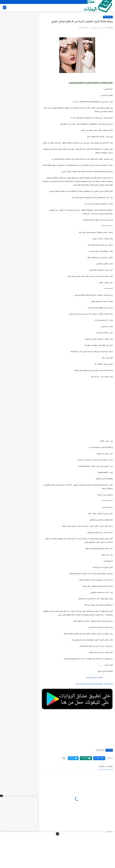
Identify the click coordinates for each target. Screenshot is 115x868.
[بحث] (5, 7)
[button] (99, 758)
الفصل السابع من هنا (94, 678)
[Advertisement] (77, 409)
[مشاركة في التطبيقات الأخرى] (64, 758)
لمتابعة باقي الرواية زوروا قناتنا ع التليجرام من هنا (94, 684)
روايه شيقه (108, 17)
